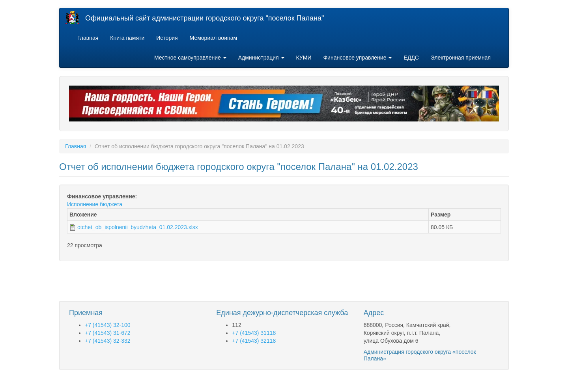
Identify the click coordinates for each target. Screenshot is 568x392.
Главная (88, 38)
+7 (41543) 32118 (254, 341)
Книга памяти (127, 38)
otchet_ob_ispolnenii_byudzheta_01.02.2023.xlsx (138, 227)
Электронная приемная (461, 58)
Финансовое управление (357, 58)
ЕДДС (411, 58)
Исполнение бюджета (95, 204)
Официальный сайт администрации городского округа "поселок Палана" (205, 18)
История (167, 38)
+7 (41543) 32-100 (108, 325)
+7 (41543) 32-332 (108, 341)
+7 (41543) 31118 (254, 333)
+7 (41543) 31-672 (108, 333)
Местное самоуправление (190, 58)
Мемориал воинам (214, 38)
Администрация (261, 58)
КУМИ (304, 58)
